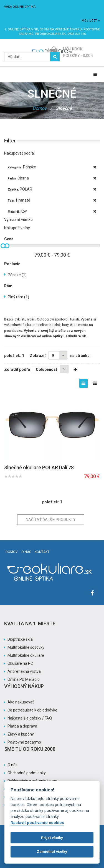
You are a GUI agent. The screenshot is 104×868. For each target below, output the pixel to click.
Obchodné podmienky (27, 773)
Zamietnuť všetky (52, 852)
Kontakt (42, 552)
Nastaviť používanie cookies (37, 823)
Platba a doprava (22, 726)
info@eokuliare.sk (50, 34)
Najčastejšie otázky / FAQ (30, 718)
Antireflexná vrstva (24, 671)
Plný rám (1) (18, 297)
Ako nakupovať (21, 702)
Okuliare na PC (20, 663)
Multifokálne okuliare (26, 655)
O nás (26, 552)
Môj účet (91, 21)
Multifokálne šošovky (26, 647)
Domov (40, 108)
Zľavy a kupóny (21, 734)
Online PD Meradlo (24, 679)
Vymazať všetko (18, 220)
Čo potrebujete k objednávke (32, 710)
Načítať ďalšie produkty (51, 520)
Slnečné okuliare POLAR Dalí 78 (39, 467)
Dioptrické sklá (20, 639)
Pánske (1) (17, 275)
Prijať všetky (52, 838)
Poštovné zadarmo (24, 742)
